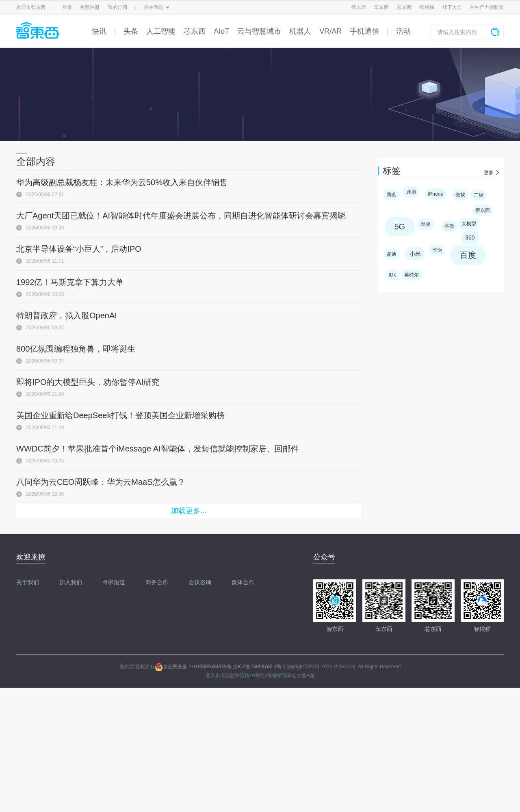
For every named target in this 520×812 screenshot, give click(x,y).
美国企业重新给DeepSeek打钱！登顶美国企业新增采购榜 (120, 415)
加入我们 (71, 582)
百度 (468, 255)
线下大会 (452, 7)
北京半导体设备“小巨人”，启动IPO (79, 249)
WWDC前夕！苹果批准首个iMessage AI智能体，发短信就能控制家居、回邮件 (158, 449)
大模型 (469, 224)
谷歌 (449, 226)
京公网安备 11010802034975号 (193, 667)
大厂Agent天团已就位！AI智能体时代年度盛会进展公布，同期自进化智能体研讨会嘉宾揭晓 (181, 216)
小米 (415, 254)
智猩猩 (427, 7)
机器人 (300, 31)
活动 (403, 31)
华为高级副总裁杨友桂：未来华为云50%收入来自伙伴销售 (122, 182)
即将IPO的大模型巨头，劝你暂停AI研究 (88, 382)
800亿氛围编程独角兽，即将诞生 (76, 349)
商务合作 (157, 582)
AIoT (221, 31)
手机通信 (364, 31)
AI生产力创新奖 (487, 7)
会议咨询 (200, 582)
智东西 (359, 7)
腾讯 (391, 195)
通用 (411, 192)
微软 (460, 195)
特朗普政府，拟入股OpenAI (67, 315)
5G (400, 227)
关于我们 (28, 582)
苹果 (426, 225)
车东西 (381, 7)
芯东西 (404, 7)
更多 (489, 173)
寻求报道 (114, 582)
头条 (131, 31)
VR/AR (330, 31)
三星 (479, 195)
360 (470, 238)
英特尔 (412, 275)
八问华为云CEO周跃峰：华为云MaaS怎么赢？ (101, 482)
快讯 (99, 31)
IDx (392, 275)
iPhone (436, 194)
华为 (438, 250)
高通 (392, 254)
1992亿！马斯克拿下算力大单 (70, 282)
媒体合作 (243, 582)
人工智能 (161, 31)
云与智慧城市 (259, 31)
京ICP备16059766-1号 (257, 667)
